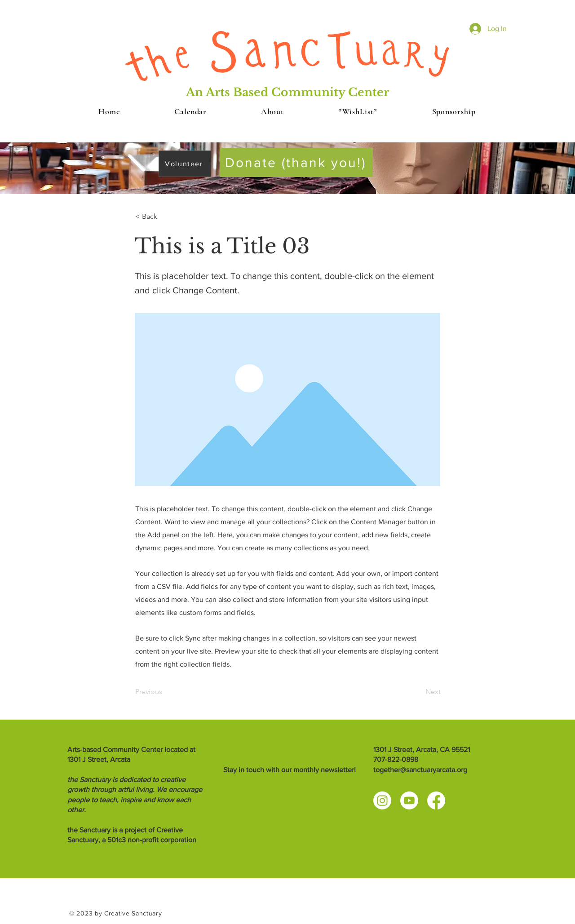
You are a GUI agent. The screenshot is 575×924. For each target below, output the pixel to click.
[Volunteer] (185, 164)
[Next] (418, 692)
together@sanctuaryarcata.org (420, 770)
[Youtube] (409, 800)
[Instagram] (382, 800)
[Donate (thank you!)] (296, 162)
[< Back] (165, 217)
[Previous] (165, 692)
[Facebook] (436, 800)
